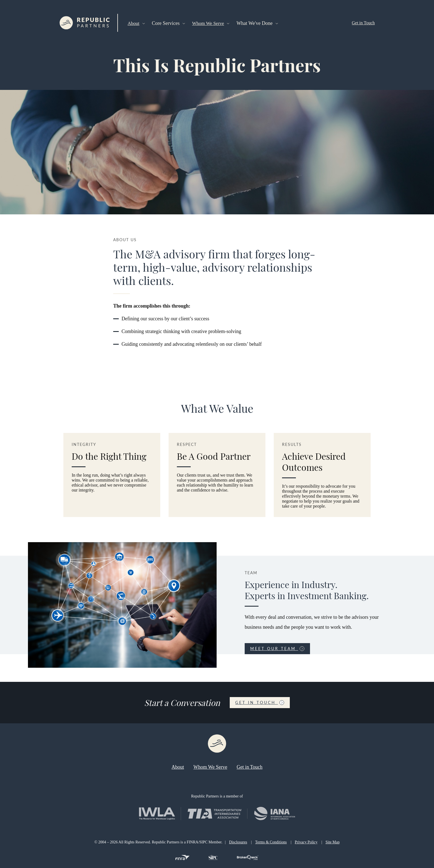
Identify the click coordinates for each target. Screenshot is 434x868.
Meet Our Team (277, 649)
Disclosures (238, 842)
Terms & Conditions (271, 842)
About (134, 23)
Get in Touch (363, 23)
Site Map (333, 842)
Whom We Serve (208, 23)
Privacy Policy (306, 842)
